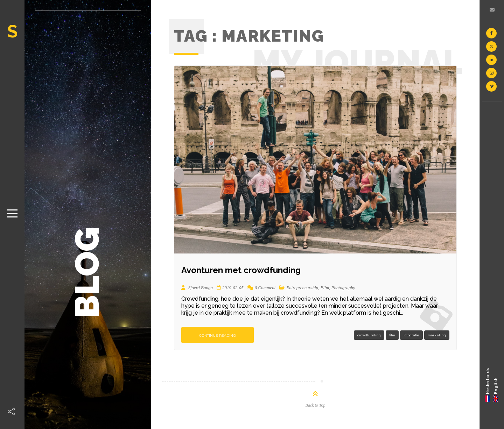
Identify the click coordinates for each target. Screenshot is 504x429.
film (392, 335)
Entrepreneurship (302, 288)
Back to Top (316, 405)
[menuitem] (488, 384)
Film (325, 288)
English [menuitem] (496, 385)
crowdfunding (369, 335)
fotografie (411, 335)
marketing (437, 335)
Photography (343, 288)
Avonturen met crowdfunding (241, 270)
